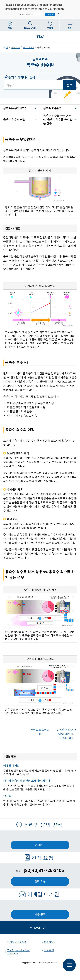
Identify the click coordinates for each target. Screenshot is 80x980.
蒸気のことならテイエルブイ (40, 37)
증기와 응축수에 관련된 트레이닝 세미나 (27, 781)
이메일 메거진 (11, 765)
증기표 (7, 796)
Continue (50, 14)
